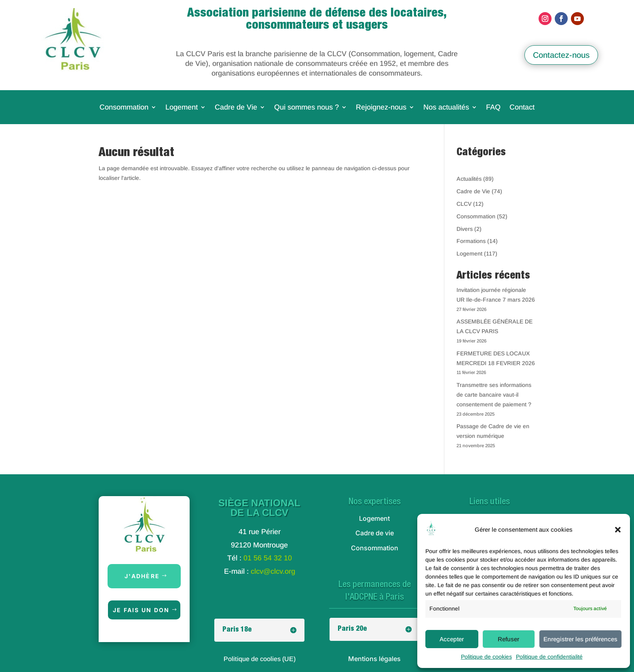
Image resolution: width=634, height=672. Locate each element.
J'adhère (142, 576)
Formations (471, 241)
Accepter (452, 639)
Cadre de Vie (236, 108)
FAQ (493, 108)
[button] (618, 530)
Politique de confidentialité (549, 657)
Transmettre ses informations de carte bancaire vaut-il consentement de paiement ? (494, 395)
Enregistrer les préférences (580, 639)
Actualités (469, 179)
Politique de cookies (486, 657)
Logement (182, 108)
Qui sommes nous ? (306, 108)
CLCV (464, 204)
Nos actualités (446, 108)
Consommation (124, 108)
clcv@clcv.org (273, 571)
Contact (522, 108)
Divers (465, 229)
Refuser (508, 639)
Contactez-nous (561, 55)
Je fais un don (141, 610)
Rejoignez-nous (381, 108)
